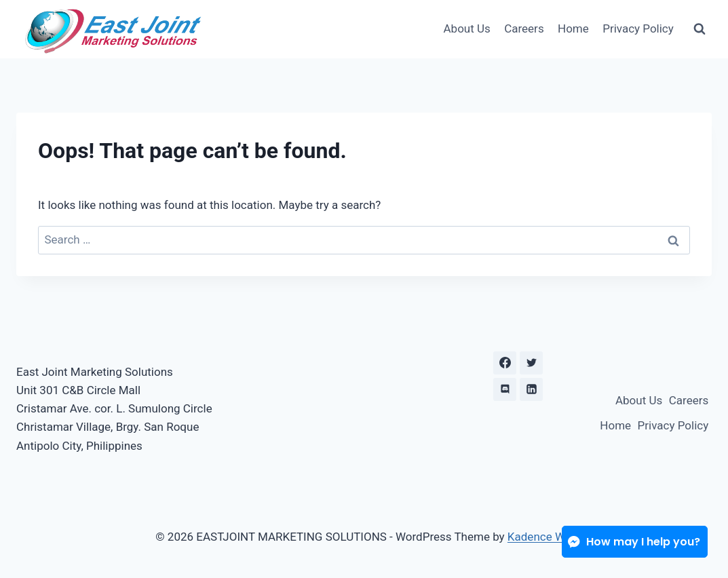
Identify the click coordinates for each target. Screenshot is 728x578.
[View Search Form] (700, 29)
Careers (524, 28)
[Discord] (505, 389)
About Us (467, 28)
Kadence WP (540, 537)
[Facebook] (505, 363)
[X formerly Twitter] (531, 363)
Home (573, 28)
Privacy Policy (638, 28)
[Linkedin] (531, 389)
